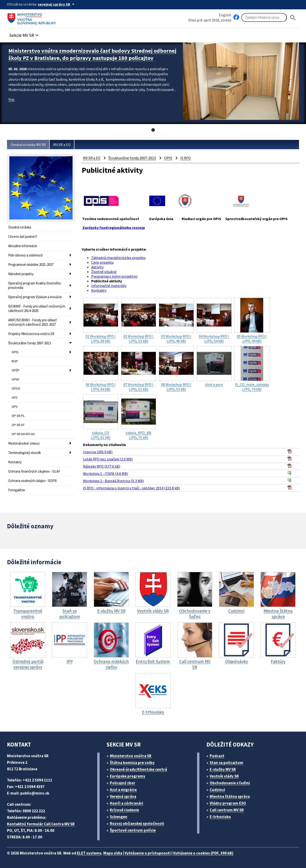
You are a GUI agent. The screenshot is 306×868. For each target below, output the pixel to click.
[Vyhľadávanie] (264, 17)
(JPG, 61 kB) (101, 417)
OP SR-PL (18, 416)
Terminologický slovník (24, 453)
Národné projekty (21, 274)
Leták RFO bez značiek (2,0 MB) (108, 459)
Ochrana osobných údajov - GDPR (32, 481)
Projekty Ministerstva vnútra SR (31, 334)
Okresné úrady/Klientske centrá (138, 769)
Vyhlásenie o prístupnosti (148, 853)
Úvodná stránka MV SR (28, 145)
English (225, 15)
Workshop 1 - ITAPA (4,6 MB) (106, 474)
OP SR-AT (18, 425)
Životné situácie (104, 272)
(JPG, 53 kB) (139, 320)
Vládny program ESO (228, 803)
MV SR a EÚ (62, 145)
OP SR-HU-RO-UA (23, 434)
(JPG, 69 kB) (101, 320)
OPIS (15, 352)
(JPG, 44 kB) (252, 320)
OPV (15, 407)
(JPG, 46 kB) (176, 320)
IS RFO (186, 158)
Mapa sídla (113, 853)
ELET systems (89, 853)
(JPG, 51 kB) (139, 369)
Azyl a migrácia (123, 790)
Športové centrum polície (133, 830)
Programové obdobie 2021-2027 (31, 265)
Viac (12, 99)
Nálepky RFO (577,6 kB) (102, 466)
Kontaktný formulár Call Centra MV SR (41, 824)
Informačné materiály (109, 286)
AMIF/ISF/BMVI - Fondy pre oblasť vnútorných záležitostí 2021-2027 (32, 322)
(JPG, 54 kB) (214, 320)
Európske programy (128, 776)
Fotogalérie (17, 490)
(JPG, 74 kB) (252, 369)
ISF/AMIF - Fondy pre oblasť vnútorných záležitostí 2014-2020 (37, 308)
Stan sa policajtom (226, 763)
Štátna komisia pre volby (132, 763)
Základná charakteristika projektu (118, 258)
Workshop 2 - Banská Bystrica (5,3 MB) (113, 481)
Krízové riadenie (124, 810)
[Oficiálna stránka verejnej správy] (57, 4)
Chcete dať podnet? (23, 237)
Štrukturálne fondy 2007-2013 (30, 343)
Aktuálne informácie (23, 246)
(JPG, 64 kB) (101, 369)
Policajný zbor (123, 783)
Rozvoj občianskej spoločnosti (137, 823)
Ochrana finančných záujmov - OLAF (34, 471)
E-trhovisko (220, 817)
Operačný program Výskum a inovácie (35, 297)
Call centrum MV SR (227, 810)
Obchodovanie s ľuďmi (230, 783)
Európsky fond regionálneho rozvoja (113, 228)
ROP (15, 361)
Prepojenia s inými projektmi (114, 276)
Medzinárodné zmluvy (24, 443)
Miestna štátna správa (230, 796)
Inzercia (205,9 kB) (98, 452)
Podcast (217, 756)
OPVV (15, 379)
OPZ (15, 398)
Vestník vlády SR (224, 776)
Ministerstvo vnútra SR (131, 756)
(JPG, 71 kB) (139, 417)
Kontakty (15, 462)
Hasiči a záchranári (127, 803)
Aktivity (97, 267)
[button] (24, 34)
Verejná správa (123, 796)
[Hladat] (293, 18)
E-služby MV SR (223, 769)
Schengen (119, 817)
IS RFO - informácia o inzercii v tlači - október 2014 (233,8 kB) (131, 488)
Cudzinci (217, 790)
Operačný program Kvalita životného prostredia (35, 285)
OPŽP (16, 370)
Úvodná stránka (20, 227)
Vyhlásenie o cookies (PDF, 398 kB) (203, 853)
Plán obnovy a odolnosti (25, 255)
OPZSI (16, 388)
